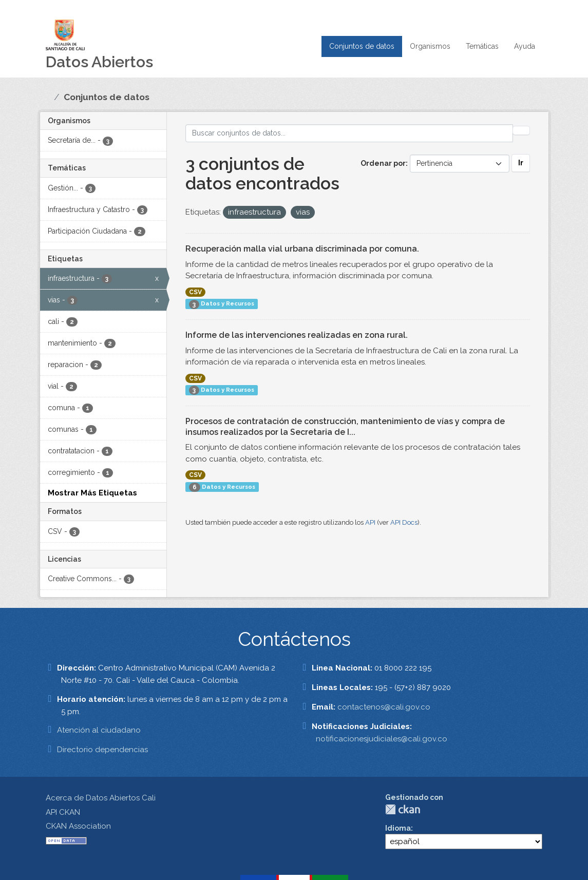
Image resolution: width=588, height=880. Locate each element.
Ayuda (525, 46)
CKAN (403, 809)
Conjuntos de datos (362, 46)
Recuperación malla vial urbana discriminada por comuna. (302, 249)
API (370, 522)
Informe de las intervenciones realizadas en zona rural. (297, 335)
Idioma (398, 828)
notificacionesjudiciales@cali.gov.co (382, 739)
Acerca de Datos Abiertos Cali (101, 798)
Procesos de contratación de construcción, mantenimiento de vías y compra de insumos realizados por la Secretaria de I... (345, 427)
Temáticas (482, 46)
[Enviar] (521, 130)
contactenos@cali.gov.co (384, 707)
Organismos (430, 46)
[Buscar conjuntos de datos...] (349, 133)
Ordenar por (383, 163)
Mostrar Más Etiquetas (92, 493)
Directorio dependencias (102, 750)
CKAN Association (78, 826)
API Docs (404, 522)
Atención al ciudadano (99, 730)
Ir (521, 163)
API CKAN (63, 812)
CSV (195, 292)
